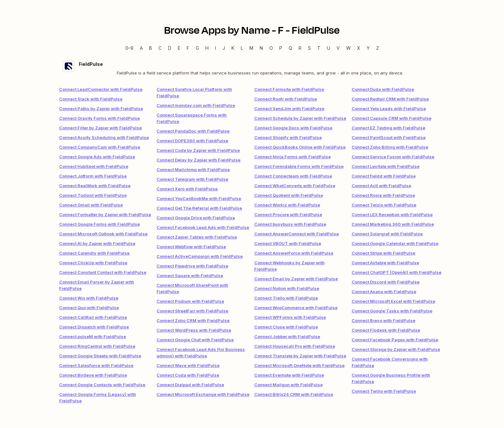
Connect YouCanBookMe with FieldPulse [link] (199, 198)
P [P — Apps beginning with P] (281, 48)
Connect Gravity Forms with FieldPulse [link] (99, 118)
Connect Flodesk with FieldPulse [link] (386, 330)
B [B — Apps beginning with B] (151, 48)
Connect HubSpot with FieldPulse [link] (94, 166)
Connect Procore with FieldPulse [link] (288, 214)
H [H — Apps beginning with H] (207, 48)
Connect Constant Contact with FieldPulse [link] (103, 272)
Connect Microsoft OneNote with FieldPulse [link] (299, 365)
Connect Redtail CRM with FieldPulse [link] (390, 99)
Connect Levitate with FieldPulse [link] (386, 166)
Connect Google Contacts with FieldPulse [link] (102, 385)
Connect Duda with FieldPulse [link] (383, 89)
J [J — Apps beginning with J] (224, 48)
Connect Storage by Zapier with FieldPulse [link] (396, 349)
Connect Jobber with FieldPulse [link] (287, 336)
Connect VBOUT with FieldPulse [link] (288, 243)
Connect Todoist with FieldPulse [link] (93, 195)
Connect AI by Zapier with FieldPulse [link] (97, 243)
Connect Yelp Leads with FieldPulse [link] (389, 109)
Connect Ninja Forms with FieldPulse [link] (292, 157)
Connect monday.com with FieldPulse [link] (196, 105)
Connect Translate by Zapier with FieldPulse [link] (300, 356)
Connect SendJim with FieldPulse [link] (289, 109)
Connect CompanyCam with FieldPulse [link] (100, 147)
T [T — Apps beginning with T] (319, 48)
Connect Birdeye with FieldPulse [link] (93, 375)
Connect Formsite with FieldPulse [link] (289, 89)
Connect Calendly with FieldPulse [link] (94, 253)
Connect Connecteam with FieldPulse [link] (293, 176)
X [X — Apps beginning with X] (359, 48)
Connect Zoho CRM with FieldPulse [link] (193, 320)
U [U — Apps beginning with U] (328, 48)
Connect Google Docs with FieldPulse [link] (293, 128)
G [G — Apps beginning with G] (197, 48)
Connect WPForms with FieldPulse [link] (290, 317)
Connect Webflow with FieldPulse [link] (191, 247)
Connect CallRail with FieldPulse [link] (93, 317)
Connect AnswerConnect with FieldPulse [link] (297, 234)
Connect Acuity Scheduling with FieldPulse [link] (104, 137)
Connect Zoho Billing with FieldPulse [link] (390, 147)
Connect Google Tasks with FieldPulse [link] (392, 311)
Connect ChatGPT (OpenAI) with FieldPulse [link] (396, 272)
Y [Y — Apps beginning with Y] (368, 48)
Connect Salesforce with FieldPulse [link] (96, 365)
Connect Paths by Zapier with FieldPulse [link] (101, 109)
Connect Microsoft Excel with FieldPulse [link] (393, 301)
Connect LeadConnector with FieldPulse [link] (101, 89)
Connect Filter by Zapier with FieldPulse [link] (100, 128)
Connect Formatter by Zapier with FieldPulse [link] (105, 214)
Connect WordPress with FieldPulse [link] (194, 330)
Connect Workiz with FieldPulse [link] (287, 205)
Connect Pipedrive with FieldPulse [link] (192, 266)
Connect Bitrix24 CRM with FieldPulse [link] (294, 394)
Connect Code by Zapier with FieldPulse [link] (198, 150)
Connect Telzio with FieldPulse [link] (384, 205)
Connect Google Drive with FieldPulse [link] (196, 218)
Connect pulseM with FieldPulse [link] (93, 336)
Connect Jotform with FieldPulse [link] (93, 176)
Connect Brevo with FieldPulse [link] (383, 320)
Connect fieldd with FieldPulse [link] (384, 176)
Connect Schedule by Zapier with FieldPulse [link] (300, 118)
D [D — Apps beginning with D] (170, 48)
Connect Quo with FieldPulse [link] (89, 308)
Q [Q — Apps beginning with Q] (290, 48)
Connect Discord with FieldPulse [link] (386, 282)
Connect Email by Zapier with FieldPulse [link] (296, 279)
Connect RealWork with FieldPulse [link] (95, 186)
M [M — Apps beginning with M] (251, 48)
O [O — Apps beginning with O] (271, 48)
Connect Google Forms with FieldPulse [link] (99, 224)
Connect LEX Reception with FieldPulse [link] (392, 214)
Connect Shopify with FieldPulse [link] (288, 137)
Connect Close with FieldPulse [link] (286, 327)
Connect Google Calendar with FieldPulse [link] (395, 243)
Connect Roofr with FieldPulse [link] (286, 99)
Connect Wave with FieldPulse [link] (188, 365)
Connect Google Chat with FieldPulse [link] (195, 340)
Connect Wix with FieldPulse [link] (89, 298)
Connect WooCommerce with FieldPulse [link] (296, 308)
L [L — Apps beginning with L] (242, 48)
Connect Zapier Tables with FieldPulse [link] (197, 237)
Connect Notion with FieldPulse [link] (287, 288)
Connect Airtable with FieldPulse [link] (385, 263)
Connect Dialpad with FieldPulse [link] (190, 385)
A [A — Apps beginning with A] (141, 48)
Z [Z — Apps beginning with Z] (378, 48)
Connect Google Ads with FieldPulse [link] (97, 157)
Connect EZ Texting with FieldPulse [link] (388, 128)
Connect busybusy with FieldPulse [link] (290, 224)
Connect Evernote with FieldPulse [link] (289, 375)
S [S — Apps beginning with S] (309, 48)
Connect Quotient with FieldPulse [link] (289, 195)
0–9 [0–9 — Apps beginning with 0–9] (129, 48)
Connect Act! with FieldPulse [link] (381, 186)
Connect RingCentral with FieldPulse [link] (97, 346)
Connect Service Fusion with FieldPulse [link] (393, 157)
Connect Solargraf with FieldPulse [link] (387, 234)
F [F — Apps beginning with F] (188, 48)
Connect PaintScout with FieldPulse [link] (389, 137)
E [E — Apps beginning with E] (179, 48)
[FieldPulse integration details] (252, 68)
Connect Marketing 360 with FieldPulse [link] (393, 224)
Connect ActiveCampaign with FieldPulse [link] (200, 256)
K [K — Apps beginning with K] (233, 48)
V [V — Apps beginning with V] (338, 48)
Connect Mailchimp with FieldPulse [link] (193, 170)
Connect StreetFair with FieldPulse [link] (192, 311)
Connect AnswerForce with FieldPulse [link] (294, 253)
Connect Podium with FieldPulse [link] (190, 301)
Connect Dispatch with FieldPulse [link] (94, 327)
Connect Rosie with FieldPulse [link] (383, 195)
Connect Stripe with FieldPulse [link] (383, 253)
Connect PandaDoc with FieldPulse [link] (193, 131)
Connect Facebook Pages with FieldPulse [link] (395, 340)
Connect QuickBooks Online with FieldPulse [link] (300, 147)
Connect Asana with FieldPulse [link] (384, 292)
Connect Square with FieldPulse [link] (190, 275)
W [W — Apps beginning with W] (348, 48)
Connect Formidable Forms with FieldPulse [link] (299, 166)
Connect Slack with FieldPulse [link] (91, 99)
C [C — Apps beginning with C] (160, 48)
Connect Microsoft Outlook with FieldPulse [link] (103, 234)
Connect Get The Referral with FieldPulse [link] (199, 208)
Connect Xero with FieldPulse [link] (187, 189)
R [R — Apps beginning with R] (300, 48)
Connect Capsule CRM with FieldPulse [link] (392, 118)
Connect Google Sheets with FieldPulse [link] (100, 356)
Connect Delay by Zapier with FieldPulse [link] (198, 160)
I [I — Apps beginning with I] (216, 48)
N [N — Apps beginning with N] (261, 48)
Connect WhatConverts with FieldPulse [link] (295, 186)
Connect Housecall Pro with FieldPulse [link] (295, 346)
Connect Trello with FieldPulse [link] (286, 298)
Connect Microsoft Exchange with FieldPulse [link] (203, 394)
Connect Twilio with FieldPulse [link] (384, 391)
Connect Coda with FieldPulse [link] (188, 375)
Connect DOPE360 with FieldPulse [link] (192, 141)
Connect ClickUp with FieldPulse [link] (93, 263)
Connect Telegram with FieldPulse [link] (192, 179)
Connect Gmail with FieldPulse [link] (91, 205)
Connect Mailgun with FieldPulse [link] (288, 385)
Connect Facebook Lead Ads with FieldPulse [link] (203, 227)
